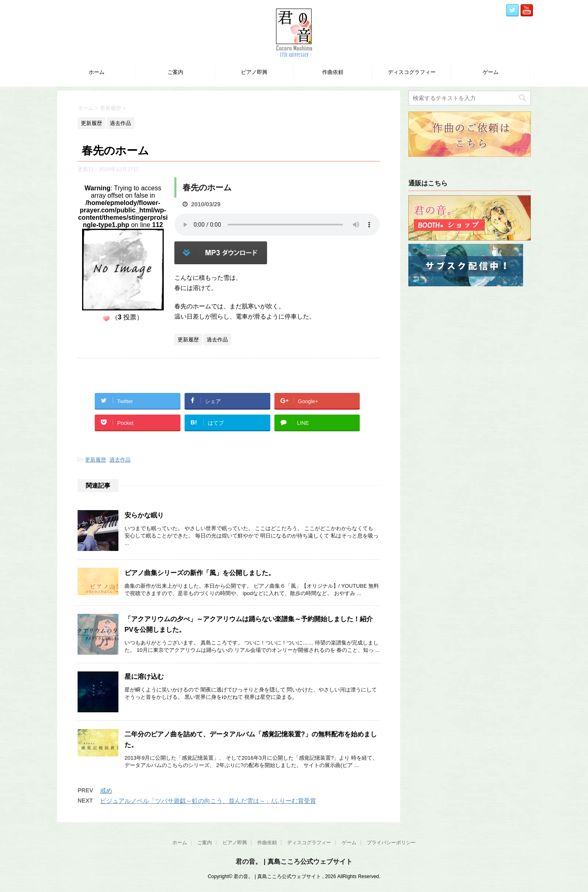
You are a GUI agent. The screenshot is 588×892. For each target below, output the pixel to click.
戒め (106, 791)
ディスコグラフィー (412, 72)
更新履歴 (96, 460)
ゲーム (491, 72)
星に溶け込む (144, 677)
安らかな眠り (144, 515)
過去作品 (120, 460)
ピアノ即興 (254, 72)
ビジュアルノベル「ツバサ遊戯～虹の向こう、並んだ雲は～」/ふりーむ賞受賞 (208, 801)
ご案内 (175, 72)
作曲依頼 (333, 72)
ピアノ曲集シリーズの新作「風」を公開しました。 (200, 573)
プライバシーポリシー (391, 843)
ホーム (97, 72)
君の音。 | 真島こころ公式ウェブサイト (294, 862)
